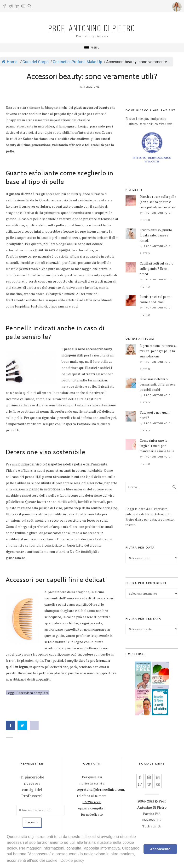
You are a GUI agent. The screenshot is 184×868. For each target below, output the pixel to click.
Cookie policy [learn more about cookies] (72, 860)
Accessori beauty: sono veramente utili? (92, 76)
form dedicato (92, 814)
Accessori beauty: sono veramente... (138, 62)
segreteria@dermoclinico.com (100, 789)
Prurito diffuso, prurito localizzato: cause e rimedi (156, 235)
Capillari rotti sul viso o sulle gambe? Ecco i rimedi (157, 269)
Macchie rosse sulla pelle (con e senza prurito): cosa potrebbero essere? (158, 202)
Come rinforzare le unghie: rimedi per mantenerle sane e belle (157, 446)
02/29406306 (92, 802)
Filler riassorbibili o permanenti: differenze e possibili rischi (158, 384)
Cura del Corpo (36, 62)
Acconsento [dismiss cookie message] (160, 849)
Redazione (92, 87)
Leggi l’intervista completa (28, 693)
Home (10, 62)
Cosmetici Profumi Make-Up (77, 62)
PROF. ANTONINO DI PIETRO (92, 29)
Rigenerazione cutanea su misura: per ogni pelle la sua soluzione (158, 351)
